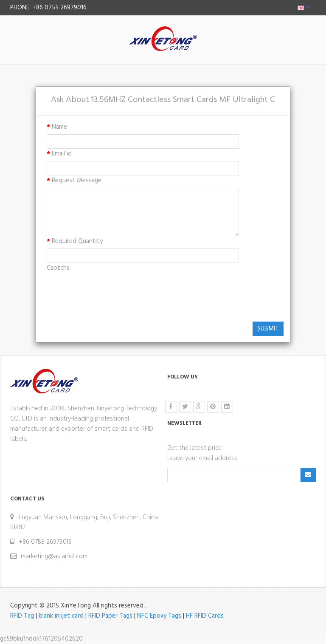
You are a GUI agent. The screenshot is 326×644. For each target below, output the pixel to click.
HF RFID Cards (205, 616)
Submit (268, 329)
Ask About (70, 100)
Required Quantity (77, 241)
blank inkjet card (61, 616)
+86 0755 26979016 (45, 542)
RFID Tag (22, 616)
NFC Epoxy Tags (159, 616)
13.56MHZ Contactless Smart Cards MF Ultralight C (183, 100)
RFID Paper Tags (110, 616)
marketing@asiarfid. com (54, 556)
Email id (62, 154)
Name (59, 127)
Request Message (77, 181)
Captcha (58, 268)
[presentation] (111, 292)
